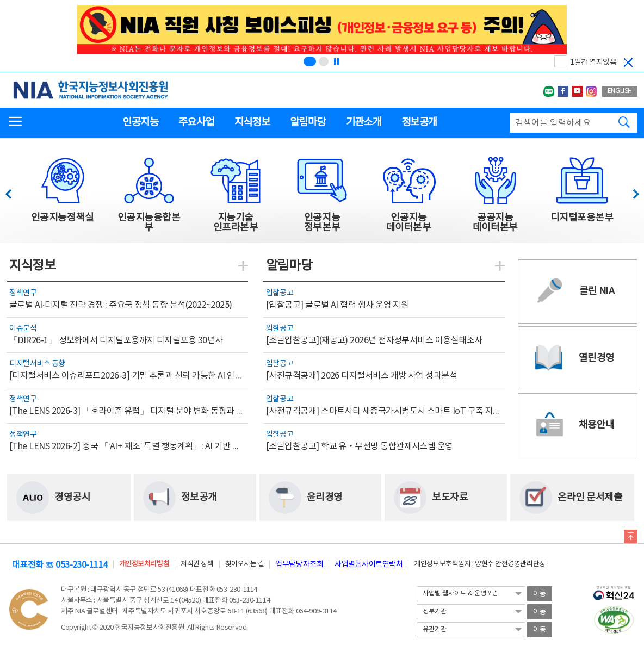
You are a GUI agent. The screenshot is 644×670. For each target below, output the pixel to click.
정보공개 (419, 122)
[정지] (336, 61)
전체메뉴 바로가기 (0, 0)
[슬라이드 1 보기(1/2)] (310, 61)
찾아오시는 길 (245, 564)
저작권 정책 (197, 564)
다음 (630, 191)
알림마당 (308, 122)
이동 (540, 594)
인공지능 (140, 122)
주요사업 (196, 122)
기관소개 (364, 122)
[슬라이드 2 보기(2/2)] (324, 61)
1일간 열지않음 (593, 63)
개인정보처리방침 (144, 564)
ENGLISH (620, 91)
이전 (13, 191)
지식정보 (252, 122)
